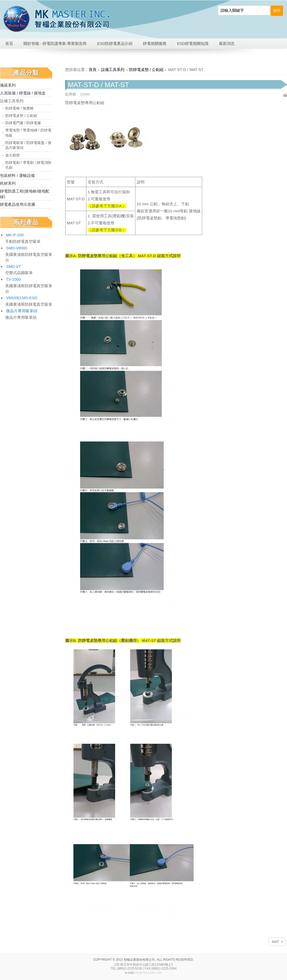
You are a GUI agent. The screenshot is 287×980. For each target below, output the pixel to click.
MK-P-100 (15, 235)
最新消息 (227, 43)
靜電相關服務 (155, 43)
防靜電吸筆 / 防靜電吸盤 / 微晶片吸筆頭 (28, 145)
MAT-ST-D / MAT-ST (98, 85)
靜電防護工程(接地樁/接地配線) (25, 194)
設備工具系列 (12, 101)
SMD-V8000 (17, 248)
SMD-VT (14, 266)
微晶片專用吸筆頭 (22, 311)
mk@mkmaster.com (148, 973)
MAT (276, 942)
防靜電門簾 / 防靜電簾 (23, 123)
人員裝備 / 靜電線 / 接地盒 (23, 93)
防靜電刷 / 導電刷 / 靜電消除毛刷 (28, 165)
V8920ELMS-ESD (22, 298)
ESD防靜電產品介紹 (115, 43)
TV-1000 (13, 279)
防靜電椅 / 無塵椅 (20, 108)
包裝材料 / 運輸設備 (17, 175)
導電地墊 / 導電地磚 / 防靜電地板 (28, 133)
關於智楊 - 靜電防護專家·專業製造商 (55, 43)
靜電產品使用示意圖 (18, 204)
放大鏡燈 (13, 155)
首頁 (9, 43)
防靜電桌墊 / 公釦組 (21, 116)
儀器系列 (8, 85)
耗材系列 (8, 183)
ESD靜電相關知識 (193, 43)
